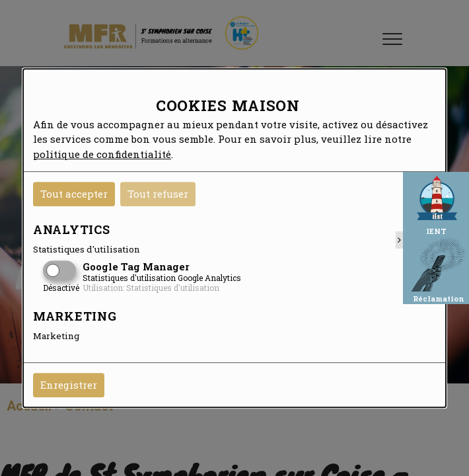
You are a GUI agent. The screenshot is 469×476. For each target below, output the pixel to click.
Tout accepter (74, 194)
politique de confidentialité (102, 154)
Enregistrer (69, 385)
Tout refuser (158, 194)
